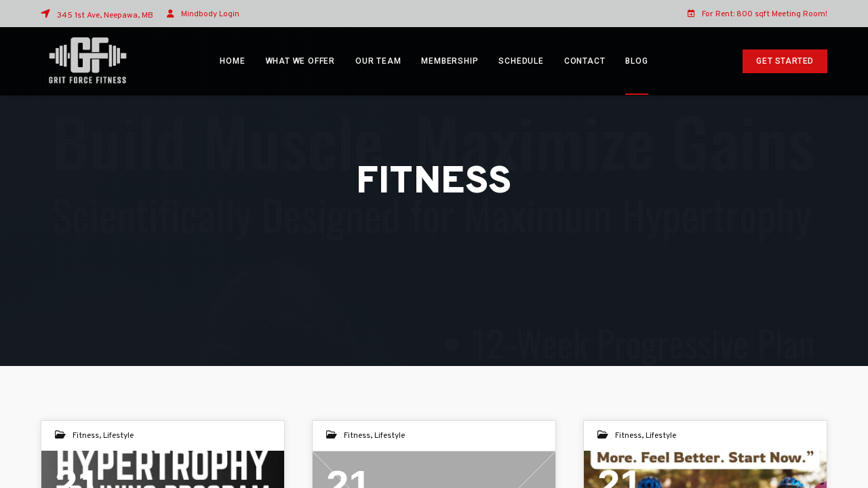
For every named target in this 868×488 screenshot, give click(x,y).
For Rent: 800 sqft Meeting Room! (757, 14)
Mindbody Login (210, 14)
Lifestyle (118, 436)
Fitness (86, 436)
